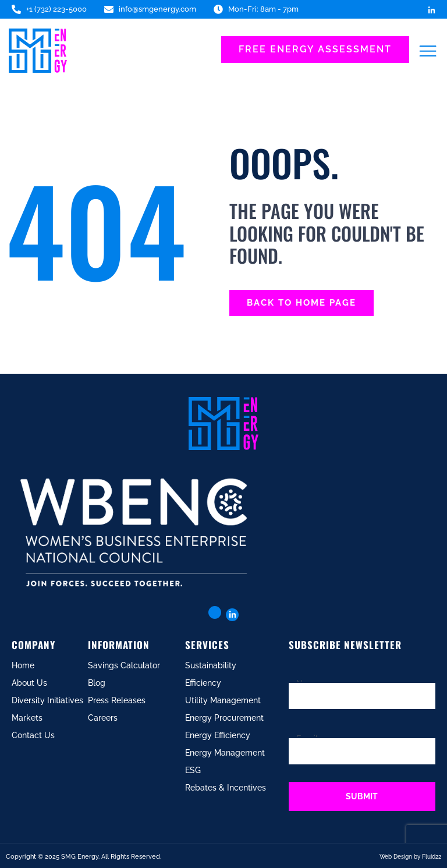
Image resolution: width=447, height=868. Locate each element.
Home (23, 665)
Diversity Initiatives (47, 700)
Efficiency (203, 683)
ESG (193, 770)
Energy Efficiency (218, 735)
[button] (428, 51)
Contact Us (33, 735)
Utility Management (223, 700)
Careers (103, 718)
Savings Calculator (124, 665)
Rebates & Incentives (226, 788)
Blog (97, 683)
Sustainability (211, 665)
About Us (29, 683)
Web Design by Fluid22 (410, 857)
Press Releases (117, 700)
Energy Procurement (224, 718)
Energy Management (225, 753)
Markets (27, 718)
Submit (362, 796)
